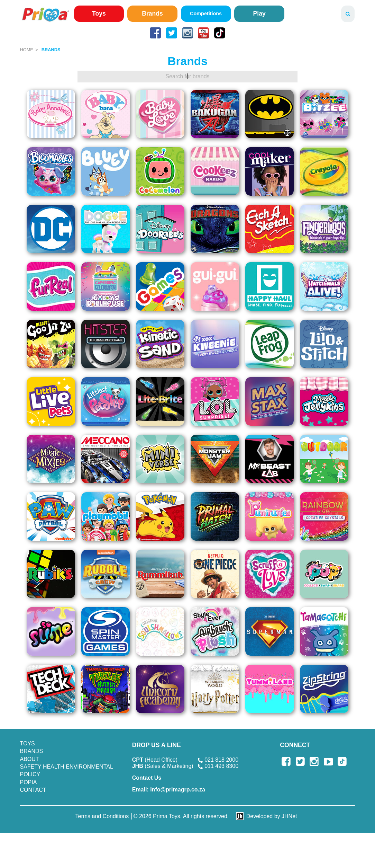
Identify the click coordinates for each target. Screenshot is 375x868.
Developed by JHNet (272, 816)
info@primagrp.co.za (169, 790)
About (30, 759)
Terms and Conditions (102, 816)
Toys (99, 14)
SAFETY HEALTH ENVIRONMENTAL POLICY (67, 770)
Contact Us (147, 778)
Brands (152, 14)
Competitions (206, 14)
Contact (33, 790)
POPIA (29, 782)
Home (27, 50)
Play (259, 14)
